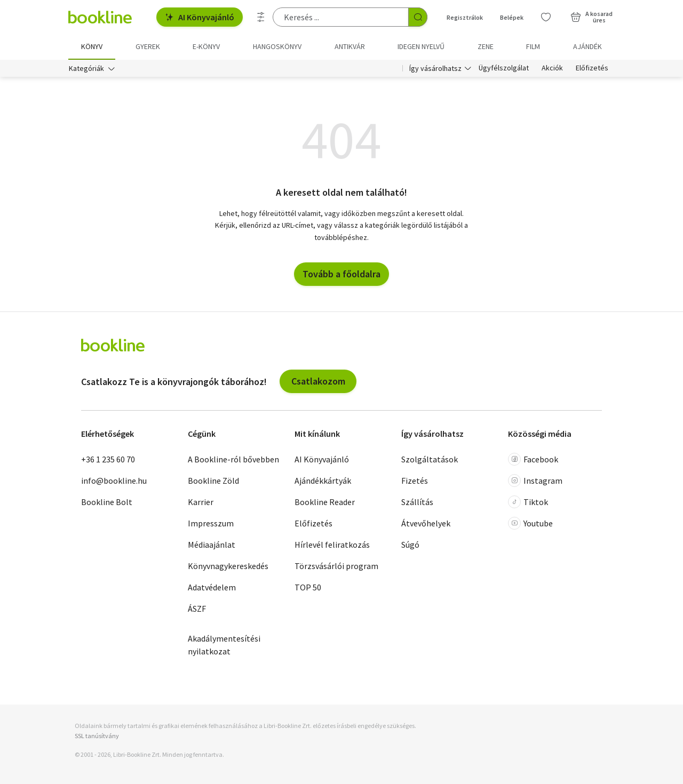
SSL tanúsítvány (97, 736)
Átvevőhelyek (426, 523)
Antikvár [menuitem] (350, 46)
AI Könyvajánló (200, 17)
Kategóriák (86, 68)
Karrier (201, 502)
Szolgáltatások (430, 459)
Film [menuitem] (533, 46)
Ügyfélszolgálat (504, 68)
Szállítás (417, 502)
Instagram (535, 481)
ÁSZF (197, 609)
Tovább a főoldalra (341, 274)
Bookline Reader (325, 502)
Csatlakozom (318, 381)
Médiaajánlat (212, 545)
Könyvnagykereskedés (228, 566)
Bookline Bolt (107, 502)
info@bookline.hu (114, 481)
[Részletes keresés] (261, 17)
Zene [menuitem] (486, 46)
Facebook (533, 459)
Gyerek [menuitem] (148, 46)
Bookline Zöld (213, 481)
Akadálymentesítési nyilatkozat (224, 645)
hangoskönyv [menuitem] (277, 46)
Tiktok (528, 502)
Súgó (410, 545)
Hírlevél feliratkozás (332, 545)
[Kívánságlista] (546, 17)
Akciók (552, 68)
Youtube (530, 523)
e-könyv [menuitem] (206, 46)
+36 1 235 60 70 (108, 459)
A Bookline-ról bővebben (233, 459)
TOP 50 (308, 587)
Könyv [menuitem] (92, 46)
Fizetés (415, 481)
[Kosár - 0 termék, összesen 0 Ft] (591, 17)
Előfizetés (592, 68)
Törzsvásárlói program (336, 566)
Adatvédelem (212, 587)
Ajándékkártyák (323, 481)
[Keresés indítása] (418, 17)
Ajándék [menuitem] (587, 46)
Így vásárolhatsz (435, 68)
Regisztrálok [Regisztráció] (465, 17)
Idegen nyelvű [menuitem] (421, 46)
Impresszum (211, 523)
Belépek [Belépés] (512, 17)
